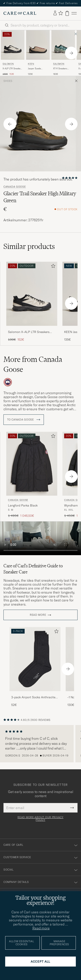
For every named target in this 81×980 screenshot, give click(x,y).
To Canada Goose (24, 420)
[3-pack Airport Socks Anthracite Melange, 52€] (35, 667)
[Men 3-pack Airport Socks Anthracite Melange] (35, 659)
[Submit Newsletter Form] (72, 808)
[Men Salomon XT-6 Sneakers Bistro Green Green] (63, 45)
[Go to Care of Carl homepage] (20, 13)
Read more (38, 615)
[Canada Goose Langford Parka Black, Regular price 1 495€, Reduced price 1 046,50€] (32, 475)
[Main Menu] (74, 13)
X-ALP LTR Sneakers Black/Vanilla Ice (12, 69)
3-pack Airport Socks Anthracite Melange (33, 697)
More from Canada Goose (33, 364)
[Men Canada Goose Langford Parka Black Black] (32, 464)
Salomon (8, 64)
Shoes (8, 81)
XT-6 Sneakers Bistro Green (60, 69)
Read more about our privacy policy (40, 819)
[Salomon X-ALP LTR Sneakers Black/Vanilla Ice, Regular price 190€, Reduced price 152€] (13, 53)
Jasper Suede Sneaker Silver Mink (38, 69)
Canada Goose (15, 187)
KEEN (31, 64)
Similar (29, 246)
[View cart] (67, 13)
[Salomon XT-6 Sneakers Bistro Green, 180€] (63, 53)
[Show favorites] (61, 13)
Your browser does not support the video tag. (40, 538)
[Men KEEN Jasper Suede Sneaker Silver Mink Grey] (38, 45)
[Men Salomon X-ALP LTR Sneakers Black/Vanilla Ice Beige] (13, 45)
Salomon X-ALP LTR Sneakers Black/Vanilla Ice (29, 332)
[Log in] (55, 13)
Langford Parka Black (23, 505)
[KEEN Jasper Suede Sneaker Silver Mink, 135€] (38, 53)
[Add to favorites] (52, 267)
